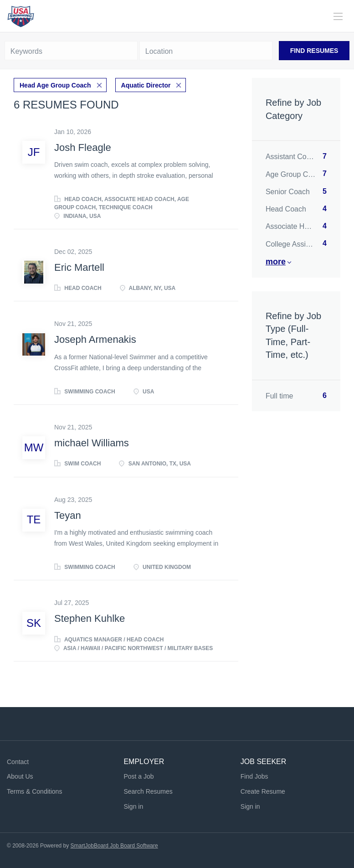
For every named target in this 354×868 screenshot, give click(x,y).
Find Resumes (314, 51)
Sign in (133, 806)
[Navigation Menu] (338, 16)
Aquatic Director (146, 85)
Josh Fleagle (83, 147)
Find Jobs (254, 776)
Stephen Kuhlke (90, 618)
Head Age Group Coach (55, 85)
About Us (20, 776)
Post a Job (139, 776)
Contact (18, 762)
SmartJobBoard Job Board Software (114, 846)
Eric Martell (79, 267)
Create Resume (263, 791)
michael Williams (92, 443)
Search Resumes (148, 791)
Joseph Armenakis (95, 339)
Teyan (68, 515)
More (276, 262)
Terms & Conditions (34, 791)
